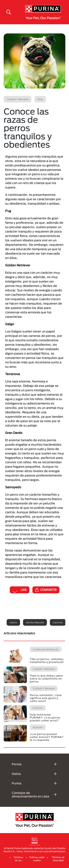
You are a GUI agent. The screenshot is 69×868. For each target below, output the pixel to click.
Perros (17, 764)
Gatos (16, 774)
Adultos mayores (35, 622)
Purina (17, 783)
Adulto (13, 622)
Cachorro (58, 622)
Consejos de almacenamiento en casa (30, 795)
